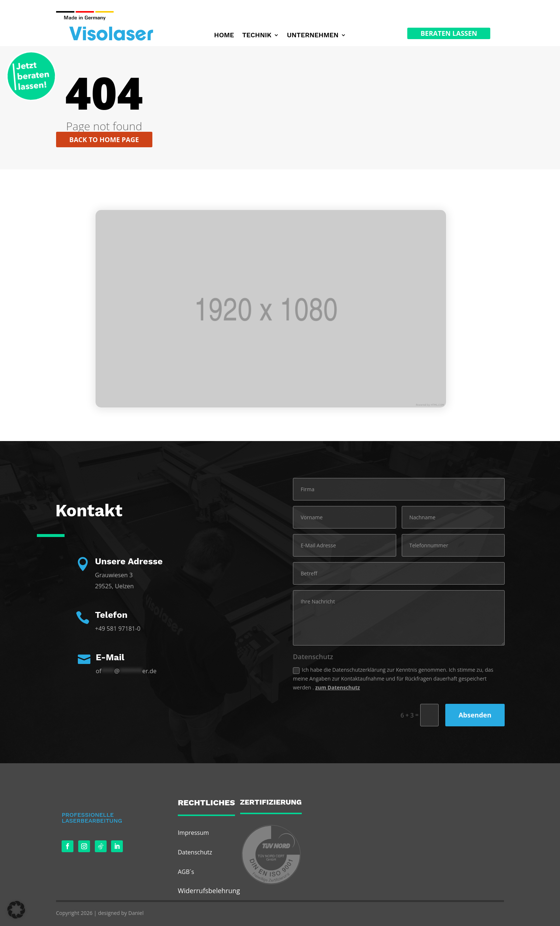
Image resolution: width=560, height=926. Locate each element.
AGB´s (186, 872)
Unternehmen (313, 36)
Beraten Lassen (449, 33)
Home (224, 36)
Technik (257, 36)
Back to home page (104, 140)
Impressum (193, 833)
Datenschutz (195, 852)
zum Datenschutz (337, 687)
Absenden (475, 715)
